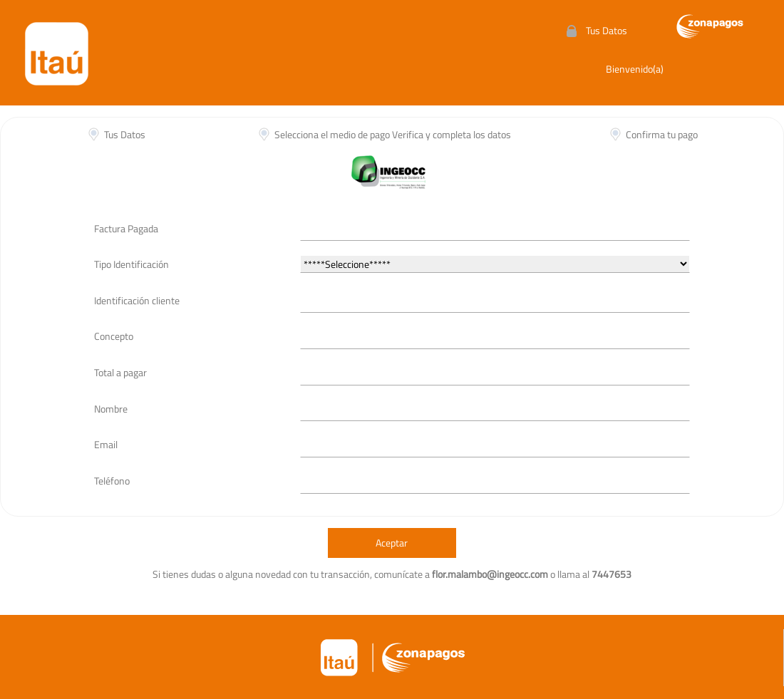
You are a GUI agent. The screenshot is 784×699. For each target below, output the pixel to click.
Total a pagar (120, 372)
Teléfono (112, 481)
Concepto (114, 336)
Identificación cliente (137, 300)
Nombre (111, 409)
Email (106, 444)
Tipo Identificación (131, 264)
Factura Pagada (126, 228)
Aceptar (392, 543)
